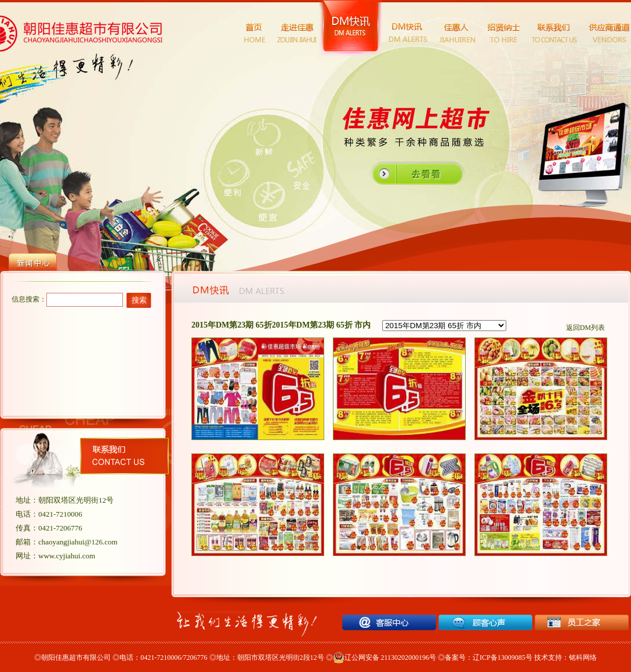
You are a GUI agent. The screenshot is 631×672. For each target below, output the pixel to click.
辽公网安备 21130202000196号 (385, 658)
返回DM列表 (585, 328)
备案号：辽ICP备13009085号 (489, 658)
